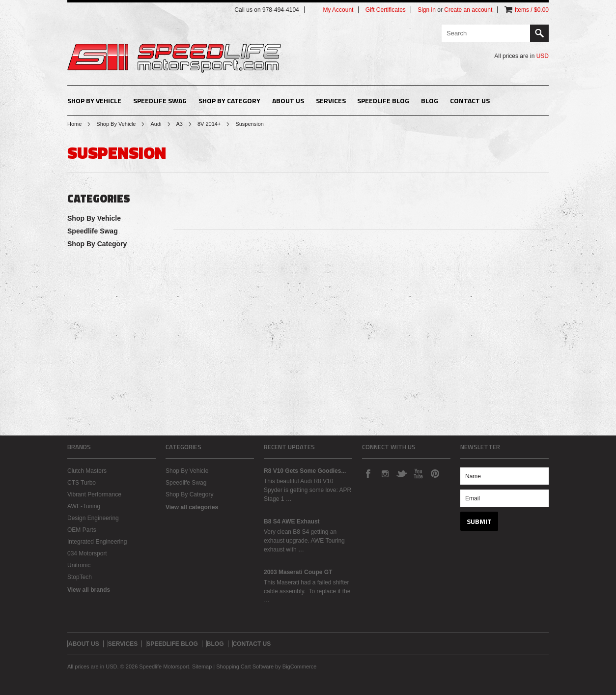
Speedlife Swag (160, 101)
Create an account (468, 10)
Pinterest (435, 473)
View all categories (192, 507)
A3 (180, 124)
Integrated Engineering (97, 542)
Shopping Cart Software (245, 666)
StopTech (80, 577)
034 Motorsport (87, 553)
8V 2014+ (209, 124)
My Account (338, 10)
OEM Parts (82, 530)
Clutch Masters (87, 471)
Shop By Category (229, 101)
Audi (156, 124)
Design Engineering (93, 518)
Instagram (385, 473)
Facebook (368, 473)
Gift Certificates (386, 10)
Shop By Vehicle (94, 101)
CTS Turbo (82, 483)
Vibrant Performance (94, 494)
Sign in (427, 10)
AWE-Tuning (84, 506)
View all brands (89, 590)
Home (74, 124)
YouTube (418, 473)
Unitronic (79, 565)
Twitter (401, 473)
